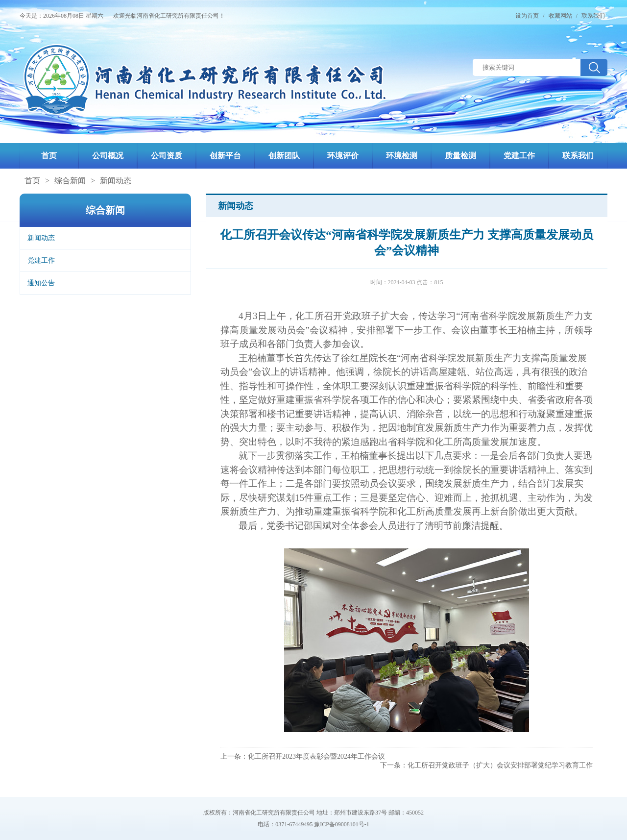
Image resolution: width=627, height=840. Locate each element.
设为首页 (527, 16)
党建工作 (41, 260)
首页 (32, 181)
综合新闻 (70, 181)
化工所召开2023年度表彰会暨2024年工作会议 (316, 756)
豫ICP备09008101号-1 (342, 824)
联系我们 (593, 16)
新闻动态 (116, 181)
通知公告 (41, 283)
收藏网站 (560, 16)
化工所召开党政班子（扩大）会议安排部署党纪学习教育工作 (500, 765)
